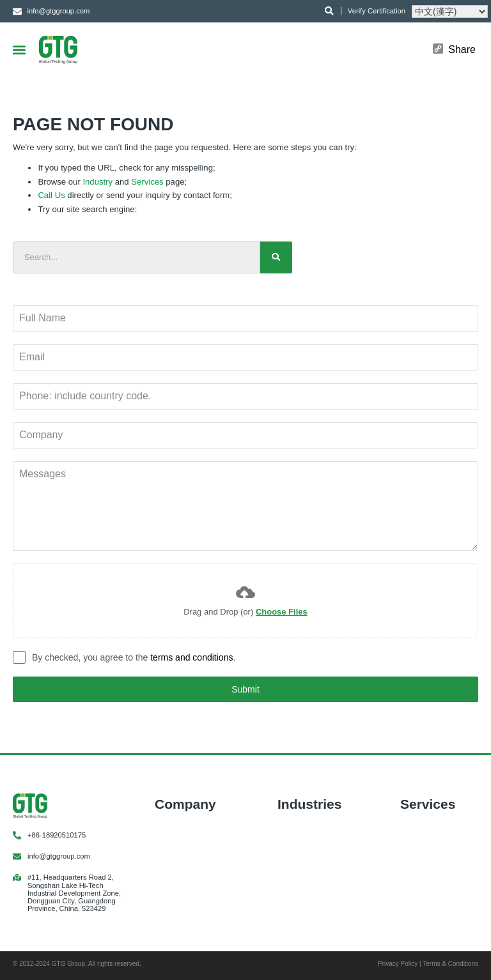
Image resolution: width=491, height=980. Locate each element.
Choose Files (282, 612)
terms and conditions (191, 657)
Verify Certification (377, 11)
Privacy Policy (398, 964)
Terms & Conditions (450, 964)
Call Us (51, 195)
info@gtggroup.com (59, 856)
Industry (97, 182)
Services (147, 182)
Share (462, 50)
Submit (245, 689)
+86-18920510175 (57, 835)
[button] (19, 50)
